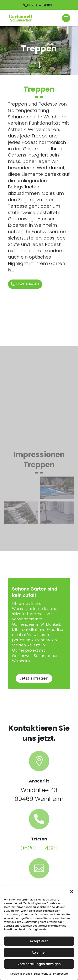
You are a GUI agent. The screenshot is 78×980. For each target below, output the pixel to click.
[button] (72, 892)
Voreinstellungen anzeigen (39, 964)
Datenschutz (43, 974)
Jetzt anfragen (34, 637)
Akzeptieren (39, 941)
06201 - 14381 (39, 807)
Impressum (61, 974)
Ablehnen (39, 953)
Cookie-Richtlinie (21, 974)
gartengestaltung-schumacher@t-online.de (39, 857)
